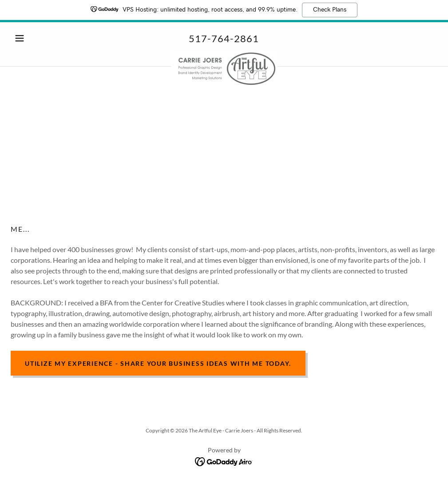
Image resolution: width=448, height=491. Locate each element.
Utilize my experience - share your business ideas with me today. (158, 363)
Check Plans (330, 10)
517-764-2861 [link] (224, 38)
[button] (43, 38)
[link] (224, 54)
